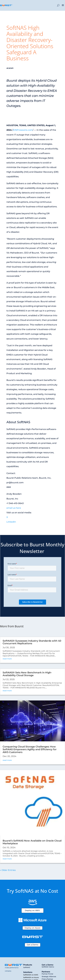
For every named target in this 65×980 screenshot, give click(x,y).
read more (7, 659)
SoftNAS (27, 967)
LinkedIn (11, 522)
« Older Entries (8, 870)
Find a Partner (47, 979)
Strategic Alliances (49, 976)
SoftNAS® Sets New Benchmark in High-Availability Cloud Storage (27, 674)
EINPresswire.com (23, 130)
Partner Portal (47, 974)
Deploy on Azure (32, 928)
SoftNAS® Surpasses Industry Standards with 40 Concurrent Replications (32, 642)
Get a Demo (33, 945)
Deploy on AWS (32, 910)
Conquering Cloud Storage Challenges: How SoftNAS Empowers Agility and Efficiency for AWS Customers (30, 749)
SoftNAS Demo (48, 967)
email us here (14, 508)
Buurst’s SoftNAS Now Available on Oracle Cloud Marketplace (32, 842)
